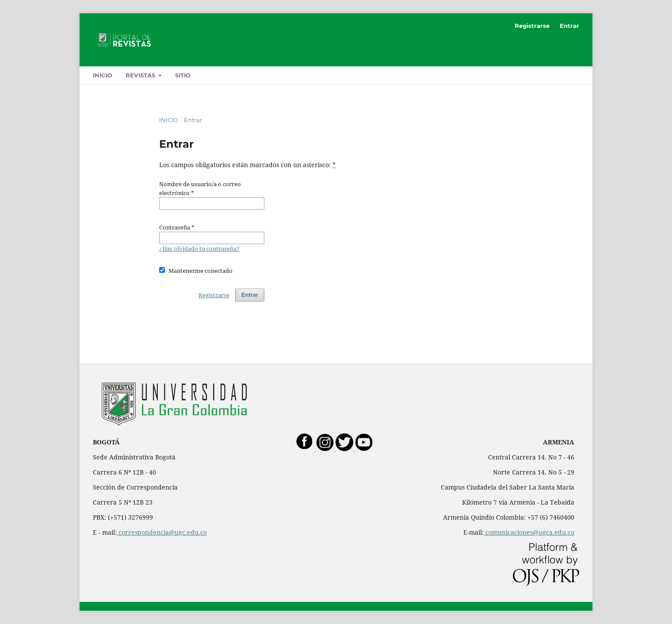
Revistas (141, 75)
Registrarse (532, 26)
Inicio (103, 75)
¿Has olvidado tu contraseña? (199, 249)
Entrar (569, 26)
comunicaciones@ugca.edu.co (529, 532)
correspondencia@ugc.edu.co (162, 532)
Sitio (183, 75)
